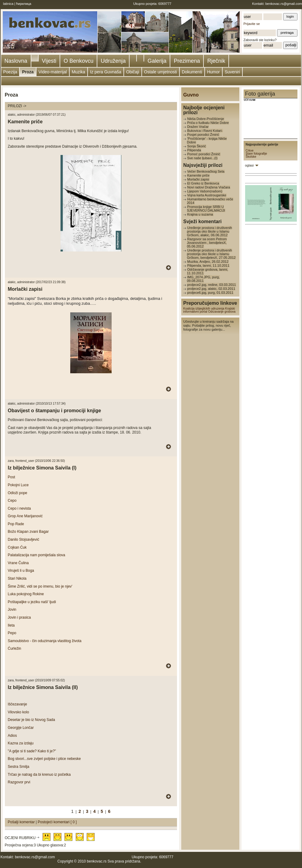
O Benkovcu (78, 61)
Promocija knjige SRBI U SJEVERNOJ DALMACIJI (206, 209)
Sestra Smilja (19, 767)
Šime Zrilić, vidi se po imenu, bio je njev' (40, 586)
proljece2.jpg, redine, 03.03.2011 (212, 285)
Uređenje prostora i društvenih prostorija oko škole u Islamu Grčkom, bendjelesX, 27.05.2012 (211, 254)
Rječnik (216, 61)
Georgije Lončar (21, 728)
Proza (28, 72)
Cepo (12, 501)
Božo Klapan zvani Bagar (28, 532)
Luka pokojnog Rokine (26, 594)
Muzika (78, 72)
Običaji (133, 72)
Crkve (250, 151)
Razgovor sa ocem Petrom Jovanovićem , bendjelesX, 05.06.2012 (207, 243)
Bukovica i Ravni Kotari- (205, 131)
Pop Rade (16, 524)
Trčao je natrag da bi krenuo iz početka (39, 775)
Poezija (10, 72)
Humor (213, 72)
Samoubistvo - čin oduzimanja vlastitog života (45, 641)
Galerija (157, 61)
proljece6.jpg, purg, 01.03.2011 (210, 293)
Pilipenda (194, 150)
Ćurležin (15, 648)
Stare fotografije (257, 154)
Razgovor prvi (19, 782)
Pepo (12, 633)
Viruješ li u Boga (21, 571)
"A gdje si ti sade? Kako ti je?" (32, 751)
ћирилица (24, 4)
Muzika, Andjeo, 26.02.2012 (208, 262)
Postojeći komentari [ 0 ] (57, 822)
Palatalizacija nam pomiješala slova (37, 555)
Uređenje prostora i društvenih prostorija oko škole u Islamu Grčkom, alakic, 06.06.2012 (210, 231)
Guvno (191, 95)
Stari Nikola (17, 578)
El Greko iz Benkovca (203, 183)
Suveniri (233, 72)
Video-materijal (53, 72)
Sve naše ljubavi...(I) (203, 158)
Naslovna (16, 61)
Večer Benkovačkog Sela (206, 171)
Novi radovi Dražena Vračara (209, 187)
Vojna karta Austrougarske (207, 195)
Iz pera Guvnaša (106, 72)
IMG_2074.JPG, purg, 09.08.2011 (203, 279)
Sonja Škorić (197, 146)
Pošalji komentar (22, 822)
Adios (12, 736)
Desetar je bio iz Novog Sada (31, 720)
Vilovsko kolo (19, 712)
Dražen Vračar (198, 127)
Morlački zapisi (198, 179)
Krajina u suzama (200, 214)
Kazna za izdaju (21, 743)
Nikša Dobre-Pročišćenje (206, 119)
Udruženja (113, 61)
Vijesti (49, 61)
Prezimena (187, 61)
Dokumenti (192, 72)
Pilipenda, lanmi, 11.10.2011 (208, 265)
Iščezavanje (17, 704)
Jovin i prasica (19, 617)
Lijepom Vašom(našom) (205, 191)
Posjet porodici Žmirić (203, 135)
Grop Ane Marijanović (25, 516)
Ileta (11, 625)
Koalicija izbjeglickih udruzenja (204, 309)
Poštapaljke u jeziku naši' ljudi (32, 602)
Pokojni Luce (18, 485)
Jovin (12, 610)
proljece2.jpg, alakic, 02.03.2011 (211, 289)
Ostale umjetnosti (161, 72)
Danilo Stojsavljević (24, 539)
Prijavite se (252, 24)
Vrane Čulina (18, 563)
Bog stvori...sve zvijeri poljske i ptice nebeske (44, 759)
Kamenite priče (198, 175)
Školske (251, 157)
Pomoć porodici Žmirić (204, 154)
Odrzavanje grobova (222, 312)
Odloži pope (18, 493)
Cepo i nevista (19, 508)
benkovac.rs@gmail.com (284, 4)
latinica (8, 4)
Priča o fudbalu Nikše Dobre (208, 123)
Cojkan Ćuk (17, 547)
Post (12, 477)
